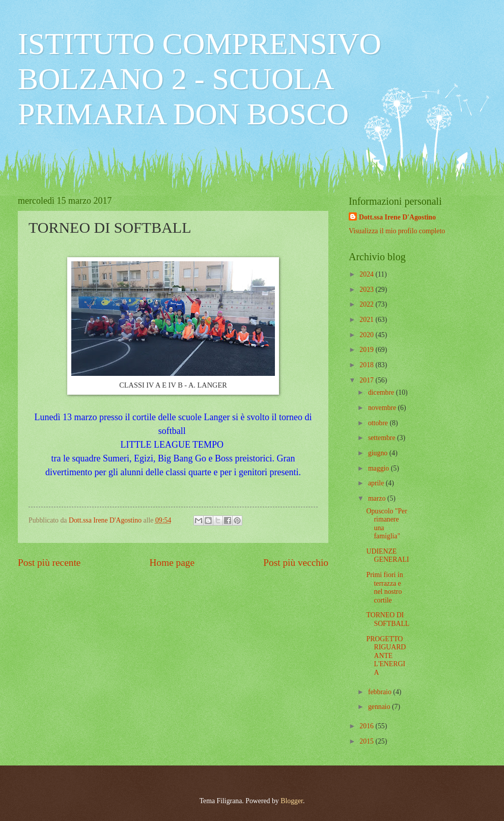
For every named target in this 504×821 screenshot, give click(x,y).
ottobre (379, 423)
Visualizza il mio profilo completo (397, 231)
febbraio (381, 692)
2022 (367, 304)
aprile (377, 483)
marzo (378, 498)
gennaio (380, 707)
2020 (367, 335)
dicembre (382, 392)
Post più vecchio (296, 563)
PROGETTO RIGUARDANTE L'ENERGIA (386, 656)
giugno (379, 453)
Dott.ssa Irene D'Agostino (397, 217)
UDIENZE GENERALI (387, 556)
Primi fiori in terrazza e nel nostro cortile (384, 587)
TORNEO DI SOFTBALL (388, 619)
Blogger (292, 801)
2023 (367, 290)
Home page (172, 563)
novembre (383, 408)
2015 (367, 741)
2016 (367, 726)
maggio (380, 468)
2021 (367, 320)
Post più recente (49, 563)
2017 (367, 380)
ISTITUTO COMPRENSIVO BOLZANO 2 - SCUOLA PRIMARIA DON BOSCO (200, 79)
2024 (367, 274)
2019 (367, 350)
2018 (367, 365)
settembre (383, 438)
